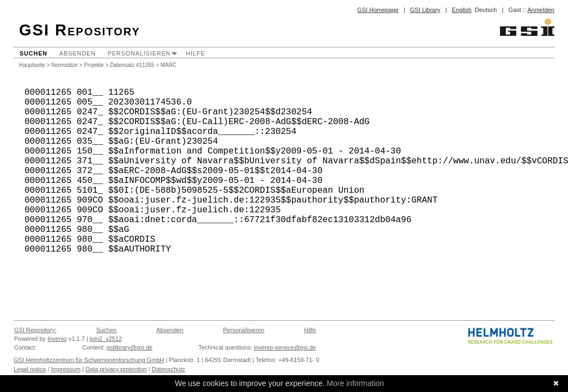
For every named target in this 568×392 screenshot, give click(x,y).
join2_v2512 (106, 339)
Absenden (78, 53)
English (462, 10)
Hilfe (195, 53)
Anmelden (541, 10)
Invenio (57, 339)
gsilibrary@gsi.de (130, 347)
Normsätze (64, 65)
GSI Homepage (378, 10)
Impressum (66, 369)
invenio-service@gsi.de (285, 347)
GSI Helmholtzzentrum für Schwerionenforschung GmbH (89, 360)
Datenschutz (169, 369)
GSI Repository (80, 30)
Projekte (94, 65)
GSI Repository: (35, 330)
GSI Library (425, 10)
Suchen (33, 53)
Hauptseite (32, 65)
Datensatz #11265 (132, 65)
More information (355, 383)
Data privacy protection (116, 369)
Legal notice (30, 369)
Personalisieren (139, 53)
